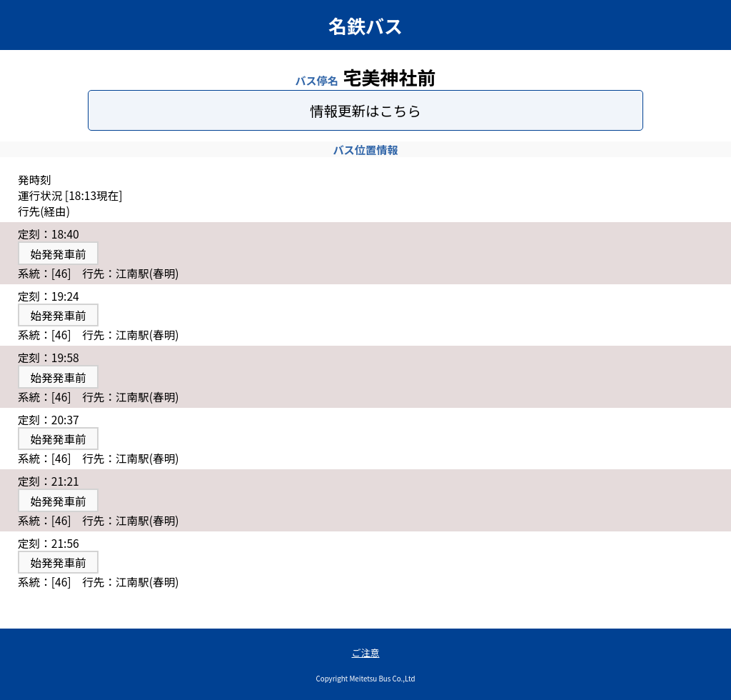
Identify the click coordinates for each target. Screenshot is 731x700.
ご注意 (365, 652)
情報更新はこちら (365, 110)
